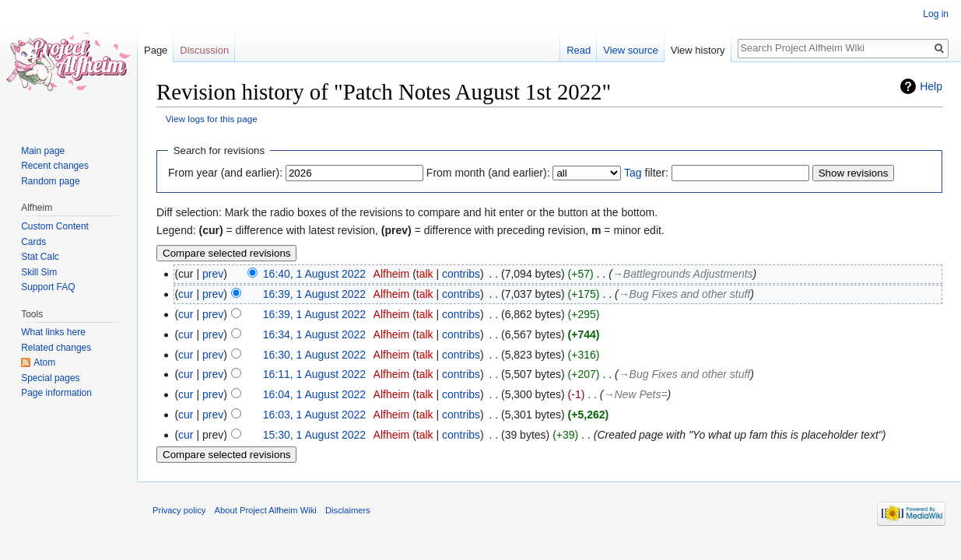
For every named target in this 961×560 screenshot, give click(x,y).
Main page (43, 151)
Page (156, 50)
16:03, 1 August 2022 (314, 415)
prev (213, 274)
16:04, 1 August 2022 (314, 394)
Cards (33, 242)
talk (425, 274)
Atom (44, 362)
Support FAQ (48, 287)
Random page (50, 181)
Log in (936, 14)
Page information (56, 393)
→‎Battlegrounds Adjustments (683, 274)
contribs (461, 274)
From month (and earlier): (488, 173)
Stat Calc (40, 257)
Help (931, 86)
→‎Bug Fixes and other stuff (685, 294)
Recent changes (55, 166)
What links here (53, 332)
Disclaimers (348, 510)
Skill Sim (39, 272)
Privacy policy (179, 510)
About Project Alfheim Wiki (266, 510)
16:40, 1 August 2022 (314, 274)
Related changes (56, 348)
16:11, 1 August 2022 (314, 374)
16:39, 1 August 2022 (314, 294)
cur (186, 294)
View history (698, 50)
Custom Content (55, 226)
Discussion (204, 50)
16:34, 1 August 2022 (314, 334)
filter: (646, 173)
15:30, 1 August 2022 (314, 435)
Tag (633, 173)
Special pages (50, 378)
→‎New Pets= (636, 394)
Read (579, 50)
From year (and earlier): (225, 173)
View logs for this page (212, 119)
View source (631, 50)
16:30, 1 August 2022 (314, 355)
